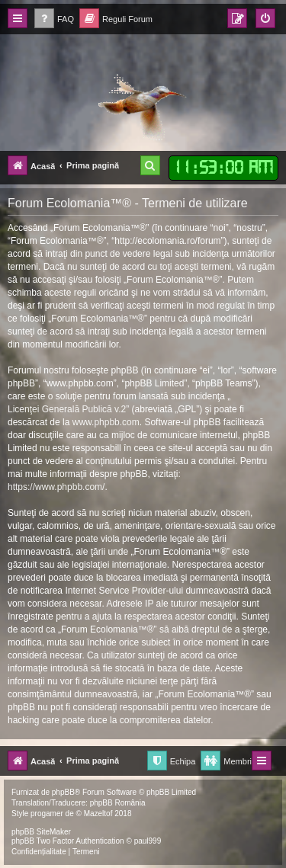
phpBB (63, 792)
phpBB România (118, 803)
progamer (47, 814)
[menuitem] (54, 19)
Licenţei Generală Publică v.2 (67, 409)
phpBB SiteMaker (41, 832)
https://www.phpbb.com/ (56, 487)
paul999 (148, 841)
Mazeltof (98, 814)
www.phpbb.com (106, 422)
